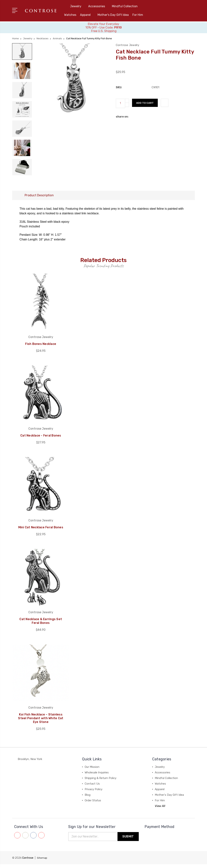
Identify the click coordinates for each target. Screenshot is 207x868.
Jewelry (77, 6)
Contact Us (92, 787)
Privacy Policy (94, 793)
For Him (138, 15)
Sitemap (42, 862)
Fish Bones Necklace (41, 347)
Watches (70, 15)
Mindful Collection (126, 6)
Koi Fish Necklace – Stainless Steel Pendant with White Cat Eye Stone (41, 722)
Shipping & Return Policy (101, 782)
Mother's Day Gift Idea (113, 15)
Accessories (98, 6)
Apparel (87, 15)
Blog (88, 798)
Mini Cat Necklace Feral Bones (41, 531)
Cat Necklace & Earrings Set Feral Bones (41, 624)
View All (160, 810)
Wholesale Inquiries (97, 776)
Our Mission (92, 770)
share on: (122, 117)
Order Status (93, 804)
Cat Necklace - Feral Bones (41, 439)
